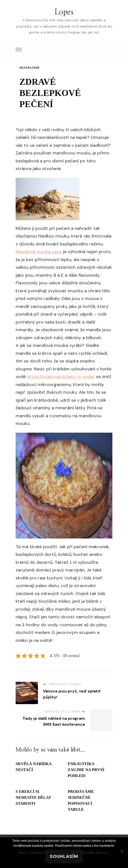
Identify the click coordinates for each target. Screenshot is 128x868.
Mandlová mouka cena (39, 252)
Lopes (64, 12)
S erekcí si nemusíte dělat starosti (33, 797)
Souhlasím (64, 856)
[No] (122, 851)
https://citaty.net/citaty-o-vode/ (61, 377)
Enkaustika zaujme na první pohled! (86, 770)
